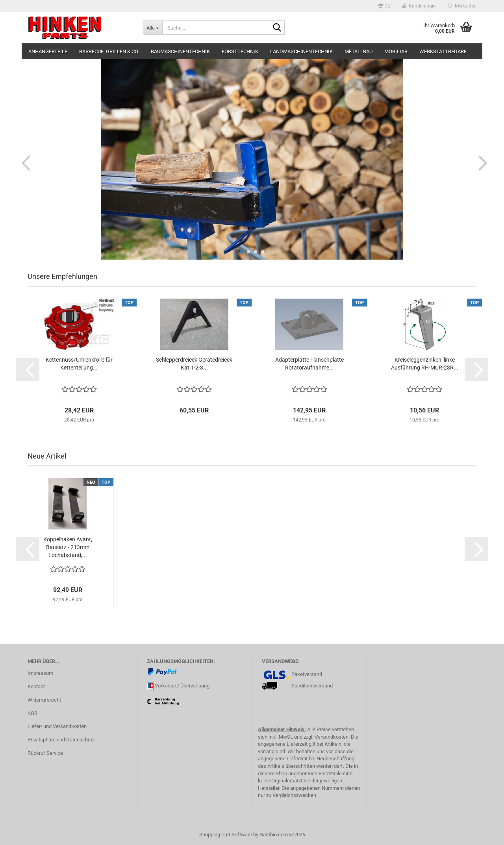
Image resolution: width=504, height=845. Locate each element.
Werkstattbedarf (443, 51)
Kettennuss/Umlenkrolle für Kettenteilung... (79, 364)
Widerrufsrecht (44, 700)
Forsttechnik (240, 51)
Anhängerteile (48, 51)
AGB (32, 713)
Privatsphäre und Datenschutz (61, 740)
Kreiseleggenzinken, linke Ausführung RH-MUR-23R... (425, 364)
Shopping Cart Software (226, 835)
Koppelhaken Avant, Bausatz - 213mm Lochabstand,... (68, 547)
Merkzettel (462, 6)
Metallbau (359, 51)
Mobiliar (396, 51)
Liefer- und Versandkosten (57, 726)
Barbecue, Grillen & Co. (109, 51)
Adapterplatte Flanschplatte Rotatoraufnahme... (309, 364)
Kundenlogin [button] (419, 6)
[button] (384, 6)
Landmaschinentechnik (301, 51)
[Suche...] (153, 28)
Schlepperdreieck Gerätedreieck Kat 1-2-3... (194, 364)
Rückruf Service (45, 753)
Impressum (40, 673)
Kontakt (36, 686)
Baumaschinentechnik (180, 51)
